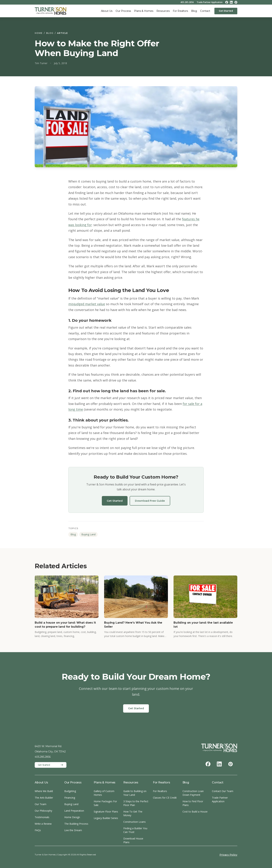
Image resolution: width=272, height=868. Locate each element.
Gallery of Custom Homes (104, 793)
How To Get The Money (133, 813)
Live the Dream (73, 830)
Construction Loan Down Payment (193, 793)
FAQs (38, 830)
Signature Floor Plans (106, 812)
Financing (70, 798)
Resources (163, 11)
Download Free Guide (150, 501)
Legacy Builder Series (106, 818)
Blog (194, 11)
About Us (107, 11)
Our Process (123, 11)
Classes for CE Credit (165, 798)
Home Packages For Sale (105, 803)
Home (39, 33)
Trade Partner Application (210, 2)
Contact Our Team (223, 791)
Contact (205, 11)
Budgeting (70, 791)
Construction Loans (135, 822)
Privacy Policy (228, 855)
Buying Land (88, 534)
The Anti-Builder (44, 798)
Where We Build (44, 791)
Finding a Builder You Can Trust (135, 830)
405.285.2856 (187, 2)
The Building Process (76, 824)
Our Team (41, 804)
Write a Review (43, 824)
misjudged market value (87, 304)
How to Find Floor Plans (193, 803)
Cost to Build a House (195, 812)
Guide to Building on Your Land (135, 793)
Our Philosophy (43, 811)
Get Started (226, 11)
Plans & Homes (144, 11)
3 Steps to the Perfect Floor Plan (136, 803)
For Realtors (180, 11)
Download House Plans (133, 840)
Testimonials (42, 817)
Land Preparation (74, 811)
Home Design (72, 817)
